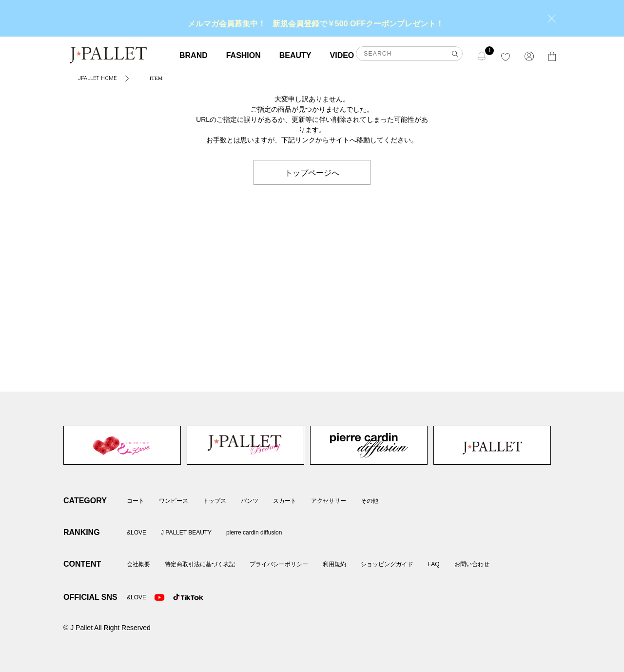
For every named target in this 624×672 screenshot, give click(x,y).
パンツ (250, 501)
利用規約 (334, 564)
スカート (285, 501)
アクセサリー (329, 501)
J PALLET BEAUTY (245, 445)
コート (136, 501)
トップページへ (312, 172)
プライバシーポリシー (279, 564)
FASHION (244, 55)
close (552, 19)
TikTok (178, 597)
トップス (214, 501)
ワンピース (174, 501)
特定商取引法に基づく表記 (200, 564)
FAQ (434, 564)
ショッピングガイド (387, 564)
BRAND (194, 55)
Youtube (159, 597)
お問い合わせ (472, 564)
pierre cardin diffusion (369, 445)
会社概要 (138, 564)
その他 (370, 501)
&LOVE (122, 445)
